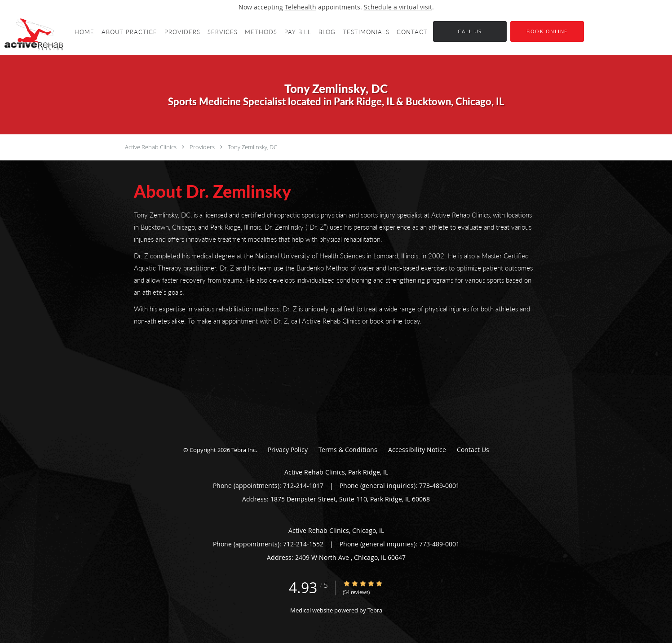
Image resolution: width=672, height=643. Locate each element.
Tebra (375, 610)
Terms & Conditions (348, 450)
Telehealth (301, 7)
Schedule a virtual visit (398, 7)
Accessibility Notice (417, 450)
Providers (202, 147)
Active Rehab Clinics (151, 147)
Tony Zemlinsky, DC (252, 147)
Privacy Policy (288, 450)
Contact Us (473, 450)
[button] (547, 31)
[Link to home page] (31, 34)
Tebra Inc (243, 450)
